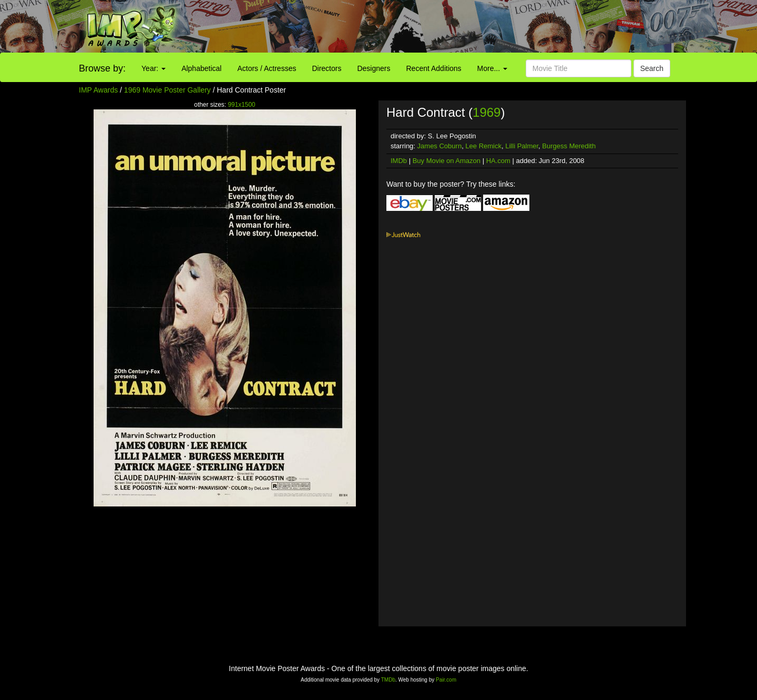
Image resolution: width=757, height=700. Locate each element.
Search (652, 68)
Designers (374, 68)
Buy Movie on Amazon (447, 161)
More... (492, 68)
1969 (487, 112)
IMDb (399, 161)
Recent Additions (434, 68)
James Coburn (440, 146)
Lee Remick (483, 146)
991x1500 (241, 105)
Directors (326, 68)
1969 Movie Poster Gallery (167, 90)
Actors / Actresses (267, 68)
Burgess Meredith (569, 146)
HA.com (498, 161)
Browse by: (102, 68)
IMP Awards (98, 90)
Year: (154, 68)
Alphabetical (201, 68)
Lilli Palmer (522, 146)
